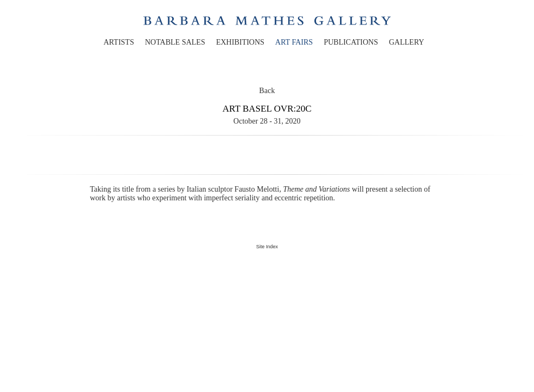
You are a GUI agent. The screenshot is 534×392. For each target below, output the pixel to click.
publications (351, 42)
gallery (407, 42)
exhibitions (240, 42)
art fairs (294, 42)
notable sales (175, 42)
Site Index (267, 247)
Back (267, 91)
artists (119, 42)
